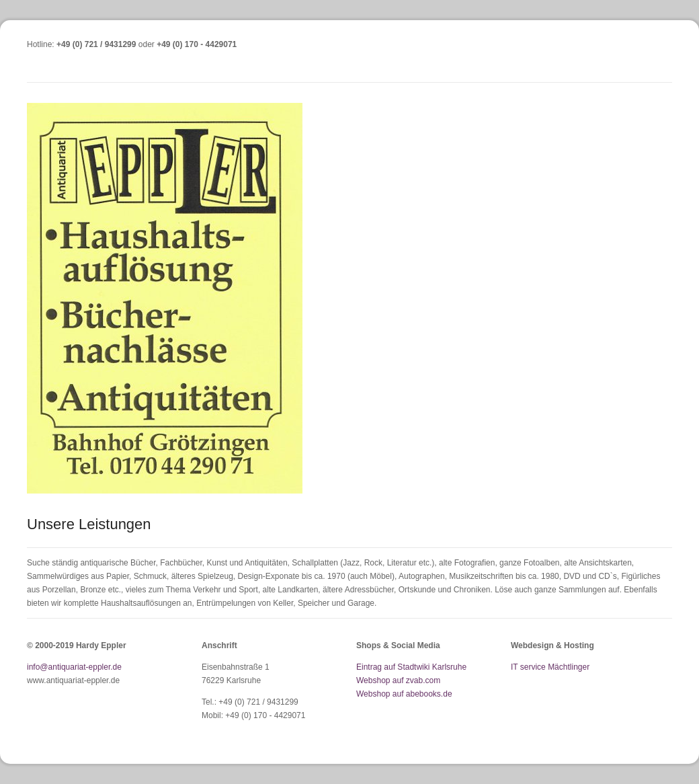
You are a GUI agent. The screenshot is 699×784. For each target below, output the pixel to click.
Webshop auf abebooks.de (404, 694)
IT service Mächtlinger (550, 667)
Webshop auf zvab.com (398, 680)
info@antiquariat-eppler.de (74, 667)
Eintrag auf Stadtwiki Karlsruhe (411, 667)
